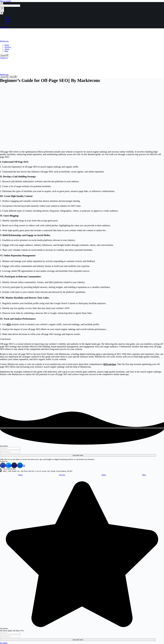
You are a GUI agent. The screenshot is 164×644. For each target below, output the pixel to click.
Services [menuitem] (8, 19)
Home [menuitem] (7, 17)
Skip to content (6, 1)
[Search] (4, 55)
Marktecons (4, 41)
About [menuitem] (7, 21)
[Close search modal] (2, 3)
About (104, 475)
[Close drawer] (2, 13)
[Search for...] (10, 6)
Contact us (4, 27)
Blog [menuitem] (6, 23)
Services (62, 475)
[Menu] (13, 77)
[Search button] (2, 9)
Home (20, 475)
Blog (144, 475)
